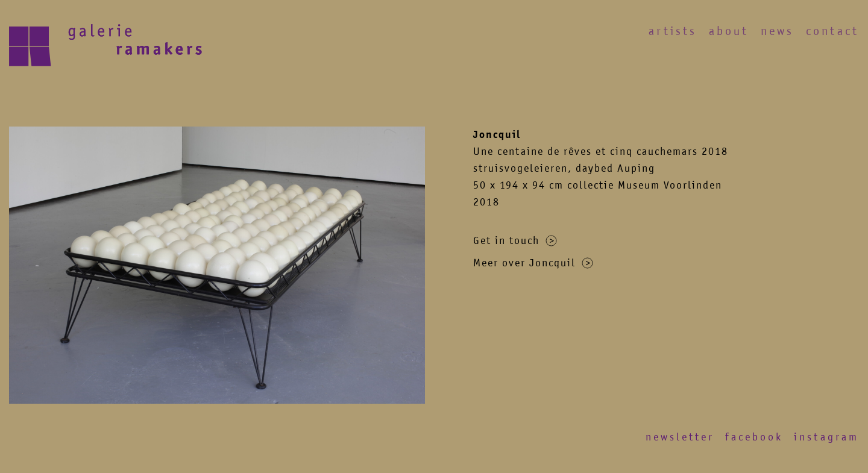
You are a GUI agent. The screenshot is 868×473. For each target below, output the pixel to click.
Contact (832, 31)
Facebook (754, 437)
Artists (673, 31)
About (729, 31)
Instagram (826, 437)
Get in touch (515, 240)
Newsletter (680, 437)
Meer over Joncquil (533, 263)
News (777, 31)
